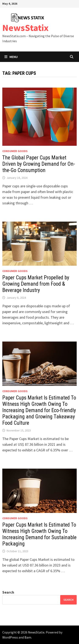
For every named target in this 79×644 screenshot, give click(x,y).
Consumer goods (15, 151)
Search (8, 592)
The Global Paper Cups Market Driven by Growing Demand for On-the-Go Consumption (39, 164)
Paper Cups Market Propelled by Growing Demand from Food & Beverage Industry (36, 284)
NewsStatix (25, 28)
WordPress (10, 637)
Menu (11, 57)
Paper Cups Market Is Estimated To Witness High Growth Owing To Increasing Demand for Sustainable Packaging (39, 534)
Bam (28, 637)
